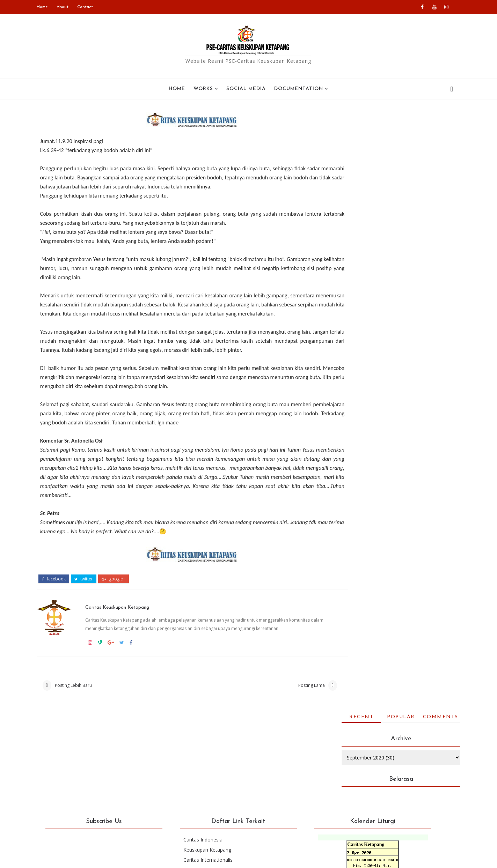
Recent (354, 118)
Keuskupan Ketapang (215, 768)
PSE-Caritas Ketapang (116, 857)
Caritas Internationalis (215, 778)
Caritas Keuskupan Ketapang (129, 611)
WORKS (204, 88)
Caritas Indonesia (210, 758)
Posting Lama (286, 691)
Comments (433, 118)
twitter (91, 584)
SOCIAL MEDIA (246, 88)
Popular (394, 118)
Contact (93, 7)
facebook (61, 584)
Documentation (299, 88)
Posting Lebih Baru (81, 691)
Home (50, 7)
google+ (121, 584)
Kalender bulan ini (372, 810)
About (70, 7)
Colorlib (310, 857)
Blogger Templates (233, 857)
